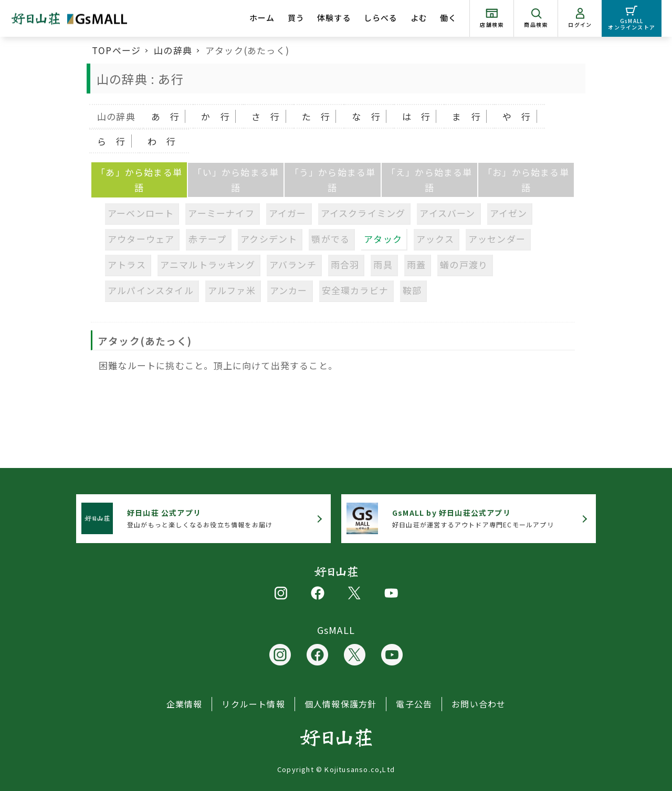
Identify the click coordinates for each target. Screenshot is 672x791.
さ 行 (266, 116)
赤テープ (207, 239)
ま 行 (466, 116)
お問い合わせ (479, 704)
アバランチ (293, 264)
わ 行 (162, 141)
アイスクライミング (363, 213)
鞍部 (412, 290)
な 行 (366, 116)
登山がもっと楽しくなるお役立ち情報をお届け (200, 518)
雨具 (383, 264)
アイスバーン (447, 213)
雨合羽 (345, 264)
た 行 (316, 116)
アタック (383, 239)
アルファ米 (232, 290)
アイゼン (509, 213)
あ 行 (166, 116)
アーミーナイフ (221, 213)
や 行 (517, 116)
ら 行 (112, 141)
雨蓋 (416, 264)
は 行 (417, 116)
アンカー (289, 290)
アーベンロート (141, 213)
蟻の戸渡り (464, 264)
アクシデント (269, 239)
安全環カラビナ (355, 290)
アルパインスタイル (151, 290)
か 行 (216, 116)
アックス (435, 239)
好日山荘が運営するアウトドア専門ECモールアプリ (473, 518)
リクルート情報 (253, 704)
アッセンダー (497, 239)
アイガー (288, 213)
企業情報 (185, 704)
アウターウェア (141, 239)
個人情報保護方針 (341, 704)
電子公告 (414, 704)
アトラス (127, 264)
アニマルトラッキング (208, 264)
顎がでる (330, 239)
